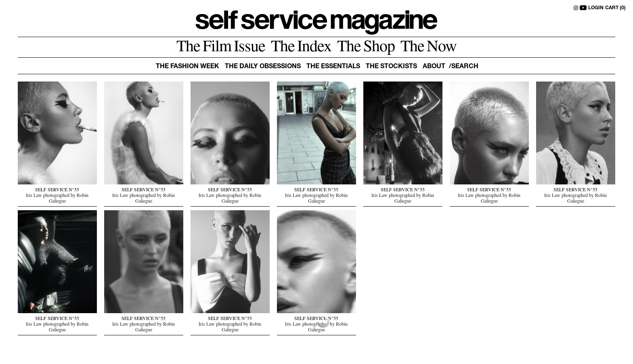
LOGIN (596, 8)
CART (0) (615, 8)
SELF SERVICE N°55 (57, 190)
